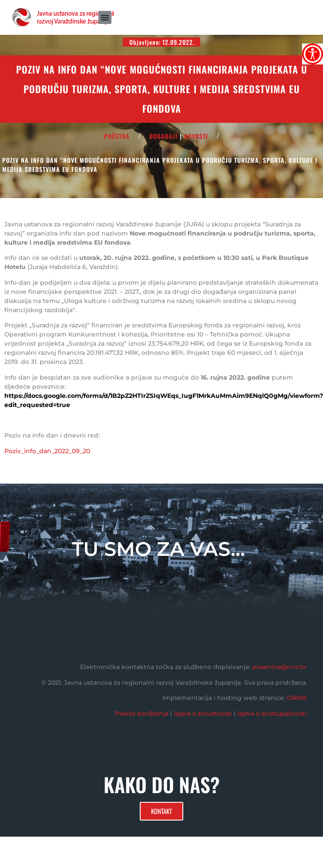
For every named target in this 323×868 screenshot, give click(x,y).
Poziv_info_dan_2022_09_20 (47, 451)
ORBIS (297, 698)
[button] (105, 17)
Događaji (163, 136)
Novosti (196, 136)
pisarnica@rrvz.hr (280, 667)
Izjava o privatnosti (203, 713)
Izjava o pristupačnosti (272, 713)
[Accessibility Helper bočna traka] (313, 54)
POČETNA (117, 136)
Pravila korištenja (142, 713)
